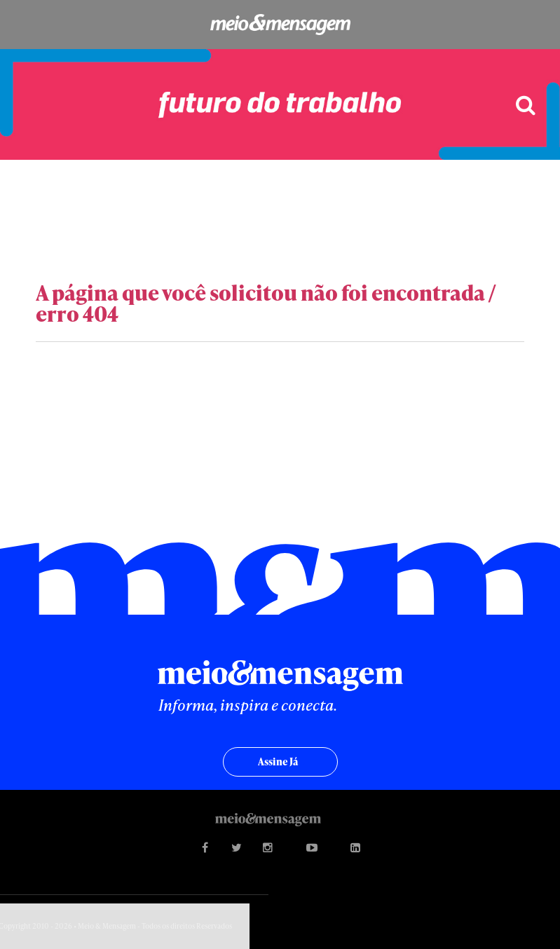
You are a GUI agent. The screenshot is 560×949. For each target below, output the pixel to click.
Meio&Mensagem (280, 25)
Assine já (278, 762)
